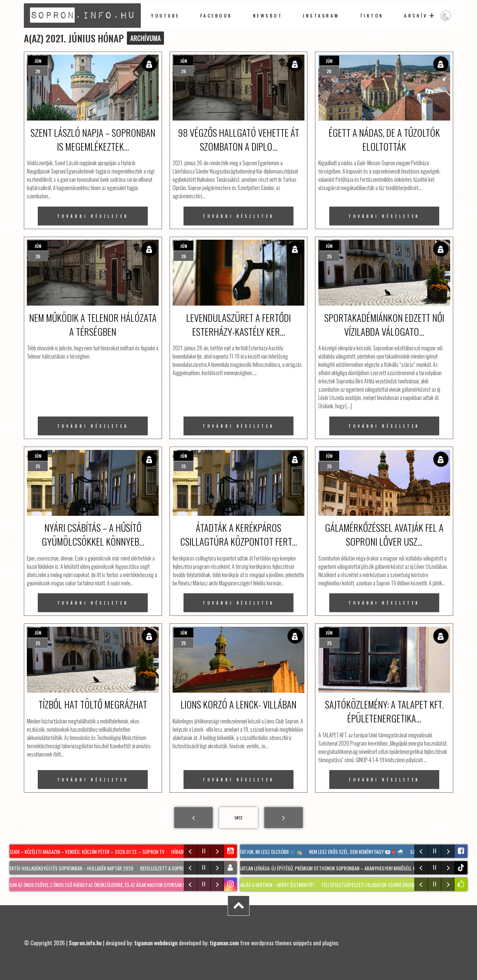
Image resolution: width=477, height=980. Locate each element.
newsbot (268, 16)
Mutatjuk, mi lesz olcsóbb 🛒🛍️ (269, 852)
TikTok (372, 16)
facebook (216, 16)
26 (38, 71)
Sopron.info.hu (85, 943)
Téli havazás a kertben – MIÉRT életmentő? (272, 885)
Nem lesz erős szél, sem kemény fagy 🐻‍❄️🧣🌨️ (358, 852)
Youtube (165, 16)
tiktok (462, 868)
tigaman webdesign (156, 943)
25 (329, 256)
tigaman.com (224, 943)
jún (38, 61)
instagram (321, 16)
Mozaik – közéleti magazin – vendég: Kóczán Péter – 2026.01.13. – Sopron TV (86, 852)
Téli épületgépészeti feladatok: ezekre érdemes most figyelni (388, 885)
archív (416, 16)
